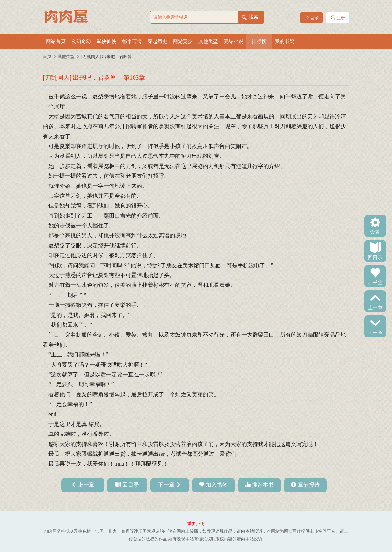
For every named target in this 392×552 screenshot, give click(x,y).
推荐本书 (263, 485)
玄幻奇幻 (81, 41)
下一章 (375, 332)
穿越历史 (157, 41)
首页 (47, 57)
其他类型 (208, 41)
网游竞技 (183, 41)
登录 (312, 18)
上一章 (375, 307)
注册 (338, 18)
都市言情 (132, 41)
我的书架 (285, 41)
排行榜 (259, 41)
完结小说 (234, 41)
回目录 (375, 257)
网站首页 (56, 41)
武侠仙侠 (107, 41)
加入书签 (217, 485)
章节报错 (309, 485)
